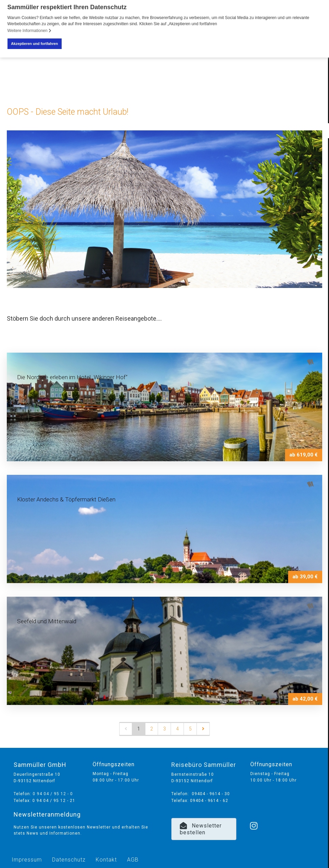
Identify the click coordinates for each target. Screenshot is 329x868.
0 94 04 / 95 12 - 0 (53, 794)
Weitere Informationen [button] (29, 31)
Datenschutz (69, 860)
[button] (204, 829)
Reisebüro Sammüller (204, 765)
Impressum (27, 860)
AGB (133, 860)
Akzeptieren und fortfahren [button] (34, 44)
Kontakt (106, 860)
